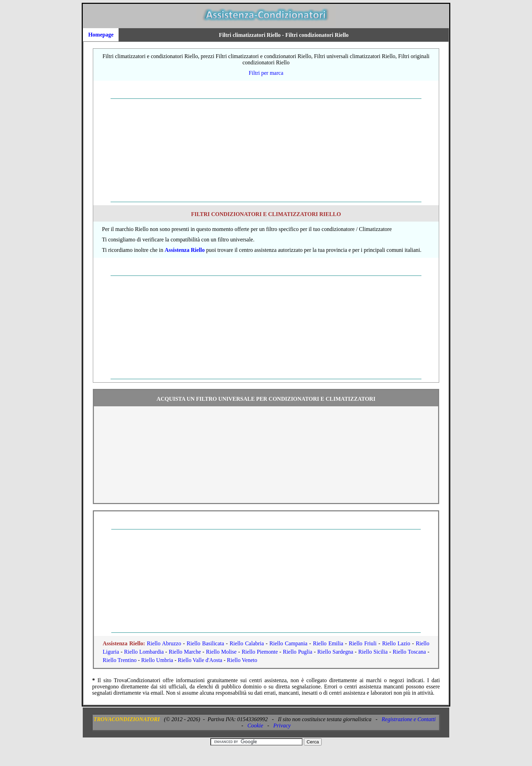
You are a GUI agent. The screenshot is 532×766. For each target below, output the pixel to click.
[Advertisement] (266, 150)
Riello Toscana (409, 652)
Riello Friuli (363, 643)
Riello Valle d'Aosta (200, 660)
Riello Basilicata (205, 643)
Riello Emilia (328, 643)
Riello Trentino (119, 660)
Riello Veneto (242, 660)
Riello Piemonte (260, 652)
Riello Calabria (247, 643)
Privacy (282, 725)
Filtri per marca (266, 73)
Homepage (101, 35)
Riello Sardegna (335, 652)
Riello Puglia (298, 652)
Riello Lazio (396, 643)
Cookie (255, 725)
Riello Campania (288, 643)
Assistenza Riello (185, 250)
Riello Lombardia (144, 652)
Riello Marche (185, 652)
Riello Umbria (157, 660)
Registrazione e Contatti (409, 719)
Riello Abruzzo (164, 643)
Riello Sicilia (373, 652)
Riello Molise (221, 652)
